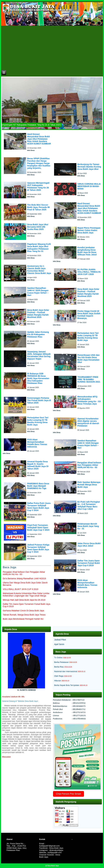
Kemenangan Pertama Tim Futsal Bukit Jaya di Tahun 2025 (39, 400)
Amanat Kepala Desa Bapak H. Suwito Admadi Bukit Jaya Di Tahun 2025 (38, 465)
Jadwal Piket (60, 640)
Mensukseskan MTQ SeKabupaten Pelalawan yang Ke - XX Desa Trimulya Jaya (89, 400)
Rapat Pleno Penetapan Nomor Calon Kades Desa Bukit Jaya (89, 230)
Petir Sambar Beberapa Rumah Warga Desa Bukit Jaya (89, 485)
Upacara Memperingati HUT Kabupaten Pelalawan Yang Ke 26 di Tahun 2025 (38, 186)
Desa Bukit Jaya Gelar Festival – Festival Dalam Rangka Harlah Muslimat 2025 (38, 314)
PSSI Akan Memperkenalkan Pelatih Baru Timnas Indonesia (37, 443)
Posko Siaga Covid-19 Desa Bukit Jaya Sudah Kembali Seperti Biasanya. (89, 315)
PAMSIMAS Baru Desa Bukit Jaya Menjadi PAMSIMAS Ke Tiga (38, 486)
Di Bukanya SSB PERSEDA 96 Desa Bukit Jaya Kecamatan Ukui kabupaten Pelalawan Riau (38, 378)
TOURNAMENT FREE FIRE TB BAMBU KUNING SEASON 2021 (89, 379)
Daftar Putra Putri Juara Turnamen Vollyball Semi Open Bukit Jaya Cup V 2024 (39, 507)
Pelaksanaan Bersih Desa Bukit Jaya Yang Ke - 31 (88, 526)
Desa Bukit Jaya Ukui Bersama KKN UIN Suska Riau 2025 (38, 227)
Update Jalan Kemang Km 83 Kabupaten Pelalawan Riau (38, 334)
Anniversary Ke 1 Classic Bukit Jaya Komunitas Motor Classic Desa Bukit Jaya (39, 270)
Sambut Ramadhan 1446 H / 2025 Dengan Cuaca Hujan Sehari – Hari (38, 292)
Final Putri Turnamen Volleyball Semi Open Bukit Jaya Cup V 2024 (38, 528)
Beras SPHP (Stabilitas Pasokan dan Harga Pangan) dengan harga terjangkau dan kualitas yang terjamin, (39, 163)
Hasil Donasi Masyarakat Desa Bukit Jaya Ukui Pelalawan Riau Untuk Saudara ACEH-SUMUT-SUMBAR (39, 139)
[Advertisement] (52, 47)
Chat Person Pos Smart (68, 794)
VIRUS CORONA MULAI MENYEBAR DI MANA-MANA (89, 186)
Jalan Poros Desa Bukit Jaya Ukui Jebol (89, 545)
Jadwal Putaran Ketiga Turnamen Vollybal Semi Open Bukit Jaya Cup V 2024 (38, 548)
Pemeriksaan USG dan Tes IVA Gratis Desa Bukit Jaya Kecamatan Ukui (88, 359)
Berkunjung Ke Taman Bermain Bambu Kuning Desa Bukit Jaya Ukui (89, 167)
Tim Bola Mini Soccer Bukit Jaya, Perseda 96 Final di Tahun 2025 (38, 207)
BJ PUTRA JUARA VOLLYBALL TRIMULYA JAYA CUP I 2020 (89, 272)
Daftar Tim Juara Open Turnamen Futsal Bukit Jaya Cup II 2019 (89, 563)
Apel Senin (59, 644)
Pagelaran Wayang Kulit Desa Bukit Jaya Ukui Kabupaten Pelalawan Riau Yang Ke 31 (39, 248)
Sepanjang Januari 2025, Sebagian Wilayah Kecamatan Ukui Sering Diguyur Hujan (39, 355)
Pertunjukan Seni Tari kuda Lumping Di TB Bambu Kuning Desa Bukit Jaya (38, 421)
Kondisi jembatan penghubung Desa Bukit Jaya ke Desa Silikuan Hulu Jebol (87, 251)
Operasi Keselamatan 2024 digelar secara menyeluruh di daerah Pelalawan (88, 422)
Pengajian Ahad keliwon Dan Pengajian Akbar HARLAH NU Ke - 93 (89, 465)
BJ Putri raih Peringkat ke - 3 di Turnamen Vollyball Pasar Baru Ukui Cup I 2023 (89, 505)
